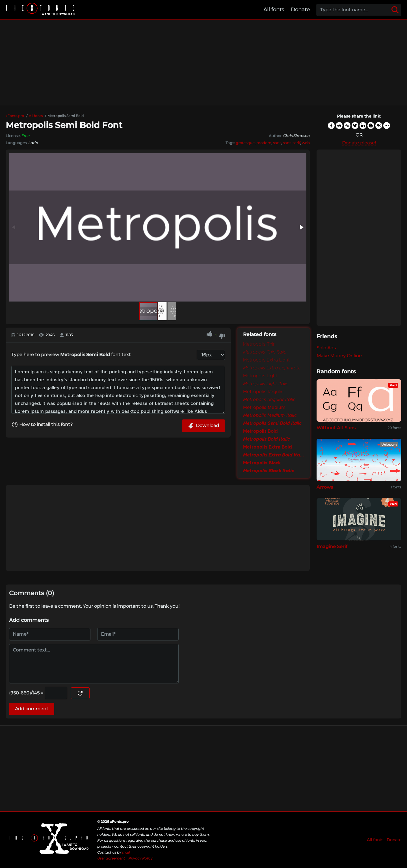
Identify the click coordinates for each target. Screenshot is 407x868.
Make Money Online (339, 356)
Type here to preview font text (71, 355)
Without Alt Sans (336, 428)
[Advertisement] (203, 63)
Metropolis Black (262, 463)
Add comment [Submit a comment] (32, 709)
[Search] (395, 10)
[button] (301, 227)
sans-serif (292, 143)
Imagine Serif (332, 546)
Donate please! (359, 143)
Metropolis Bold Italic (267, 439)
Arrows (325, 487)
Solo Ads (326, 348)
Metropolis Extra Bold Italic (274, 455)
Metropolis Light (260, 376)
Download (203, 426)
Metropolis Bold (260, 431)
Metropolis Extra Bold (268, 447)
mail (126, 852)
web (306, 143)
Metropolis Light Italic (266, 384)
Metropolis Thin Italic (265, 352)
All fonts (274, 10)
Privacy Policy (140, 858)
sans (277, 143)
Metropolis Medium (264, 408)
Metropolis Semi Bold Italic (272, 423)
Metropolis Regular (264, 392)
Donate (300, 10)
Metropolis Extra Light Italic (272, 368)
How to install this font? (42, 425)
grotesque (245, 143)
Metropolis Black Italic (269, 471)
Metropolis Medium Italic (270, 415)
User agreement (111, 858)
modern (264, 143)
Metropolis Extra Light (266, 360)
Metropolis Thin (259, 344)
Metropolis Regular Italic (269, 400)
